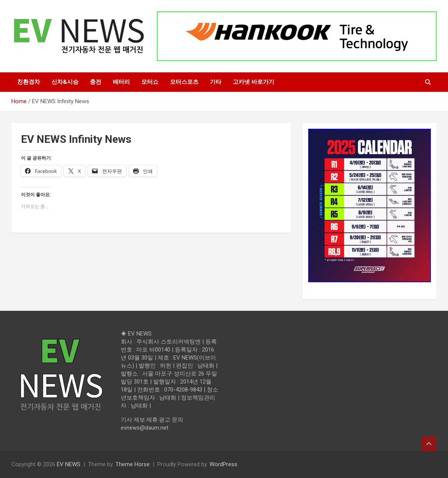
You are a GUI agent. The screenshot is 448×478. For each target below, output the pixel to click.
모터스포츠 (184, 82)
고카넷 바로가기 (254, 82)
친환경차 (29, 82)
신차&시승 (65, 82)
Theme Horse (133, 464)
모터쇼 (150, 82)
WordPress (223, 464)
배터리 (121, 82)
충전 (96, 82)
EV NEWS (69, 464)
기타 (216, 82)
